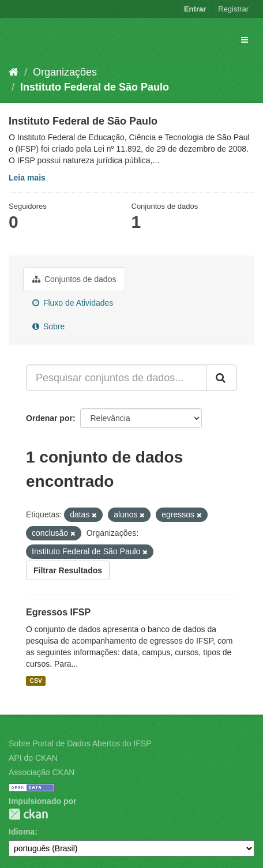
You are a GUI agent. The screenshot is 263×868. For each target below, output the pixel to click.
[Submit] (221, 378)
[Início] (14, 72)
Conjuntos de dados (74, 279)
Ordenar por (49, 418)
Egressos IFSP (58, 612)
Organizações (65, 72)
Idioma (22, 832)
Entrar (195, 9)
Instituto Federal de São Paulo (95, 87)
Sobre (48, 326)
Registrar (233, 9)
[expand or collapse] (245, 40)
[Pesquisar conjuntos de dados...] (116, 378)
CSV (36, 681)
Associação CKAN (42, 772)
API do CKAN (33, 758)
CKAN (28, 814)
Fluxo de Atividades (73, 303)
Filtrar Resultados (68, 570)
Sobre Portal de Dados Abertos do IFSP (80, 743)
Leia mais (27, 178)
